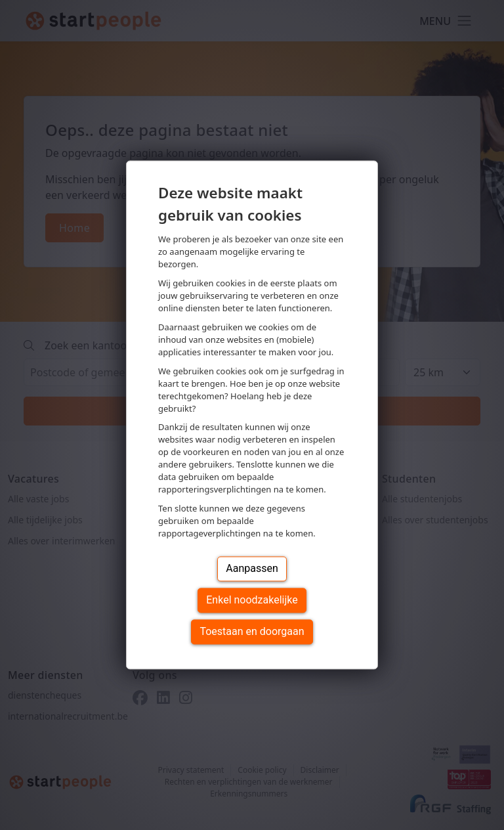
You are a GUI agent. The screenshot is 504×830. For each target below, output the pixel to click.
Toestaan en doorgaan (252, 632)
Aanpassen (252, 569)
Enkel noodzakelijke (252, 601)
